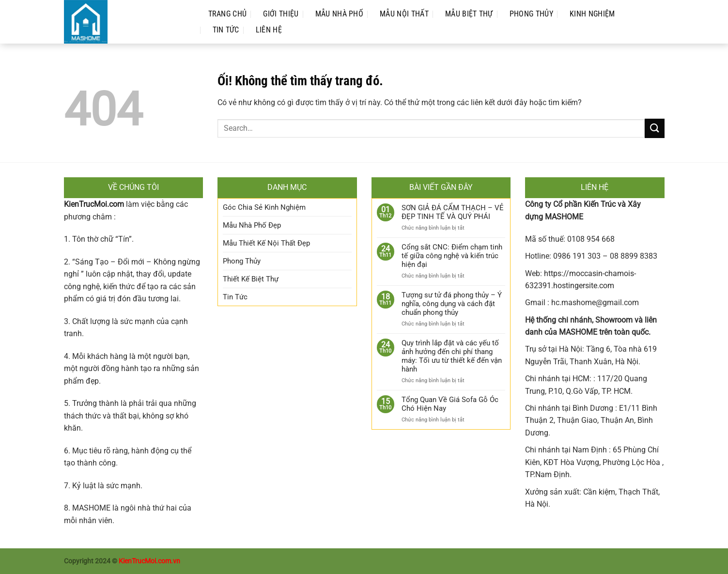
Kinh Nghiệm (592, 14)
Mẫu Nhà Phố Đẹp (252, 225)
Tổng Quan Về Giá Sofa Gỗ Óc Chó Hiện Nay (450, 404)
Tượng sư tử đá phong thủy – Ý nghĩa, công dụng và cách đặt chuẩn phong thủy (452, 304)
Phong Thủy (531, 14)
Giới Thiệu (281, 14)
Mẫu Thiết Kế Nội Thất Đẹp (266, 243)
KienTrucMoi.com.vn (149, 561)
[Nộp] (654, 128)
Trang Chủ (228, 14)
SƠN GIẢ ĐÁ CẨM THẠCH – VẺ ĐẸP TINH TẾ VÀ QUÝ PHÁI (453, 212)
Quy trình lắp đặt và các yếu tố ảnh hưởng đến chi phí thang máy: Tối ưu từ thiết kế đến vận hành (452, 356)
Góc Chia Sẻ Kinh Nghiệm (264, 207)
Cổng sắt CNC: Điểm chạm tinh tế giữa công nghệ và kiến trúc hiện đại (452, 256)
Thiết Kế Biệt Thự (251, 279)
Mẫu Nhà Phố (340, 14)
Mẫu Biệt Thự (469, 14)
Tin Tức (226, 30)
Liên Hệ (269, 30)
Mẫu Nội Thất (404, 14)
